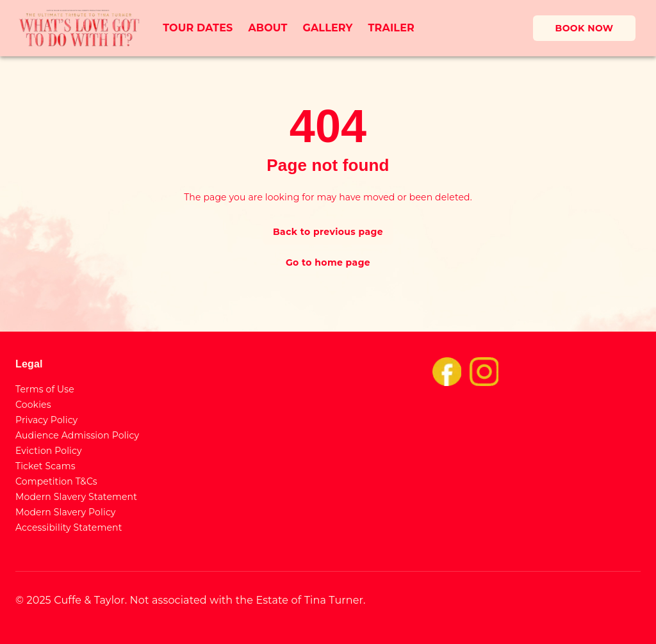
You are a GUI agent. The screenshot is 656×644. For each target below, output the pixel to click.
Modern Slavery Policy (66, 512)
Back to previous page (328, 232)
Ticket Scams (45, 466)
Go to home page (328, 262)
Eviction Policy (49, 451)
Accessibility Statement (69, 527)
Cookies (33, 405)
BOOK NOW (585, 28)
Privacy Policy (46, 420)
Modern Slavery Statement (76, 497)
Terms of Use (45, 389)
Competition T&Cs (56, 481)
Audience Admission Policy (77, 435)
